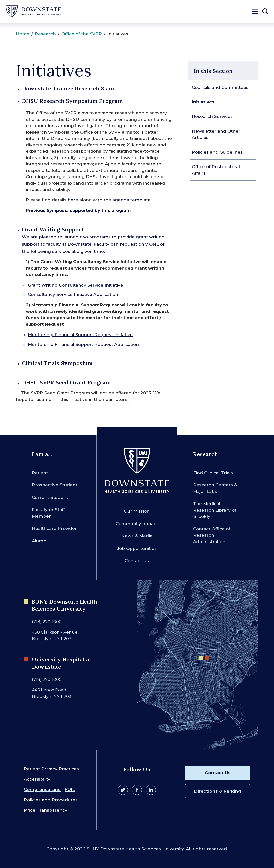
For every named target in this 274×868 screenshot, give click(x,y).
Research (45, 34)
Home (23, 34)
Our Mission (137, 511)
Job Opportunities (137, 548)
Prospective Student (55, 485)
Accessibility (37, 779)
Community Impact (137, 524)
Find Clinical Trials (213, 473)
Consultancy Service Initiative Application (73, 294)
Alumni (40, 541)
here (73, 200)
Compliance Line (42, 789)
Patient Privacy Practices (51, 769)
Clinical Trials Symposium (57, 363)
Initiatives (203, 102)
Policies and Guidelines (217, 152)
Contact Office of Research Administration (212, 535)
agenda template (132, 200)
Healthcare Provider (54, 528)
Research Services (212, 116)
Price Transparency (46, 810)
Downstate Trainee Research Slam (68, 88)
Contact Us (137, 561)
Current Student (50, 497)
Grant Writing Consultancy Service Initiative (76, 285)
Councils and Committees (220, 87)
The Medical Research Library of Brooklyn (215, 510)
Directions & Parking (218, 791)
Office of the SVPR (82, 34)
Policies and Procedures (51, 800)
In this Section (213, 71)
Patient (40, 473)
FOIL (70, 789)
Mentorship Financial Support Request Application (83, 344)
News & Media (137, 536)
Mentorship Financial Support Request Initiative (80, 335)
